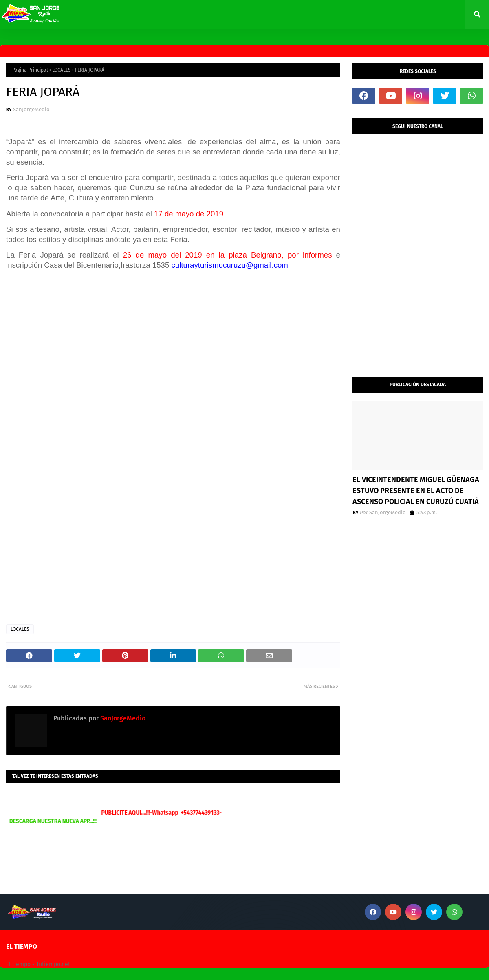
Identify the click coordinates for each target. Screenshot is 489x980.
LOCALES (62, 70)
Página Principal (30, 70)
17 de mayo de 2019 (189, 214)
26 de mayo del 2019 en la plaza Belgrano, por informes (228, 255)
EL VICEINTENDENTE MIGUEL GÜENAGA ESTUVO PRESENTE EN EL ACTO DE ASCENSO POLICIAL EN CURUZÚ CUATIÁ (416, 491)
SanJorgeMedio (31, 109)
